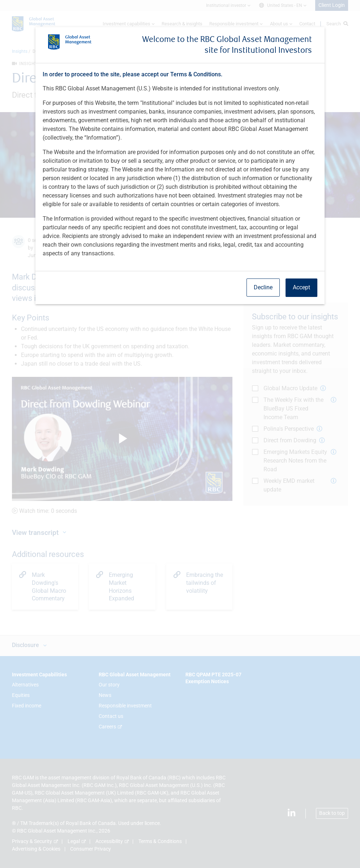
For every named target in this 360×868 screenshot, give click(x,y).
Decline (263, 287)
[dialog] (180, 434)
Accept (301, 287)
